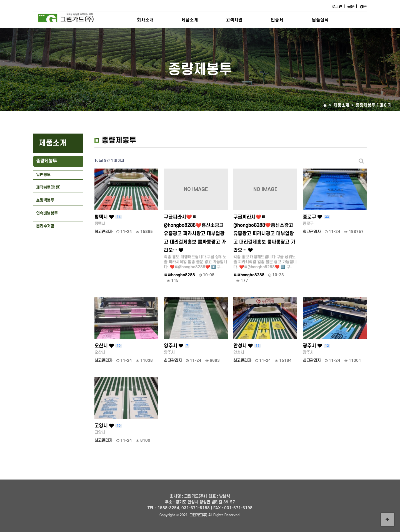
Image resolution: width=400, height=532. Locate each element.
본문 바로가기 (0, 0)
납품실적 (320, 20)
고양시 (108, 426)
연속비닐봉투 (47, 213)
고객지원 (234, 20)
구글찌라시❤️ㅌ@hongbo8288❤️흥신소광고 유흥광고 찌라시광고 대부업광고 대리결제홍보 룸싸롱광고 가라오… (195, 234)
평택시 (108, 217)
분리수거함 (45, 226)
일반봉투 (43, 175)
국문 (351, 7)
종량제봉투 (47, 161)
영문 (363, 7)
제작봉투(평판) (48, 188)
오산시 (108, 346)
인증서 (277, 20)
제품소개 (190, 20)
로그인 (337, 7)
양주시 (177, 346)
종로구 (317, 217)
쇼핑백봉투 (45, 200)
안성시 (247, 346)
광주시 (317, 346)
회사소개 (145, 20)
